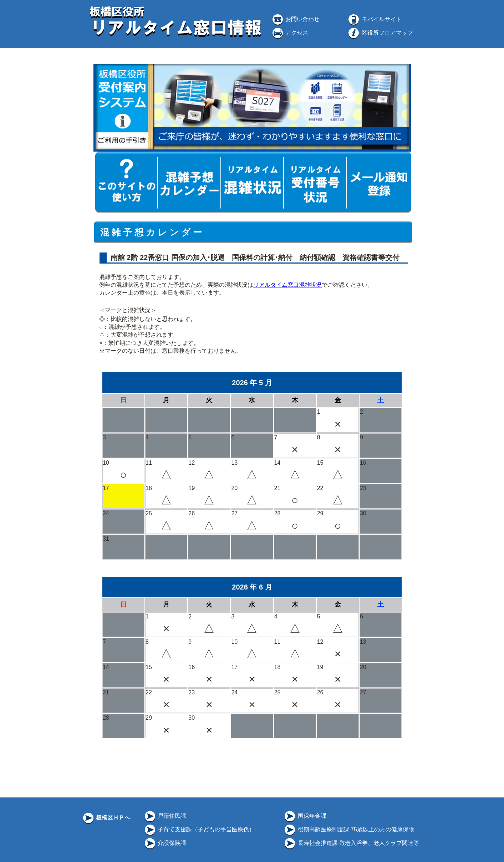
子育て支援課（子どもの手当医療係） (199, 829)
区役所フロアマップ (380, 33)
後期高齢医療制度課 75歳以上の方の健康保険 (349, 829)
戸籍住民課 (165, 816)
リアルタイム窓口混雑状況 (287, 285)
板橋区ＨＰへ (106, 818)
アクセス (290, 33)
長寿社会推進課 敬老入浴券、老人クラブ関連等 (351, 843)
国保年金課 (305, 816)
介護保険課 (165, 843)
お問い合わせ (295, 19)
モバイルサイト (374, 19)
